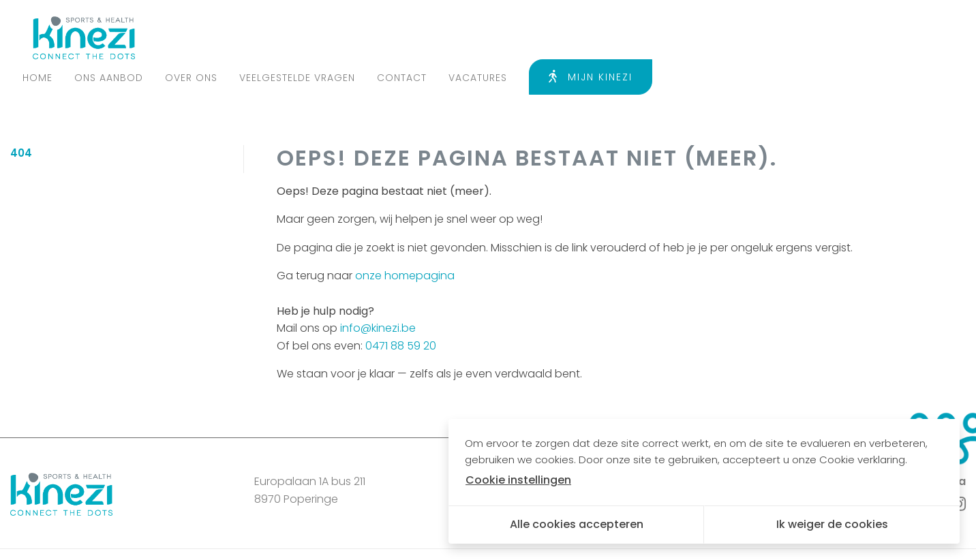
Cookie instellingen (374, 535)
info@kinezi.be (378, 291)
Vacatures (768, 37)
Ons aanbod (399, 37)
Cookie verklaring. (863, 460)
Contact (692, 37)
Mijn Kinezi (881, 37)
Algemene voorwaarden (165, 535)
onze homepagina (405, 239)
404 (21, 116)
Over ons (482, 37)
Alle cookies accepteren (577, 524)
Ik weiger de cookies (832, 524)
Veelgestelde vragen (588, 37)
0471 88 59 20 (401, 308)
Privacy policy (53, 535)
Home (328, 37)
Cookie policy (276, 535)
